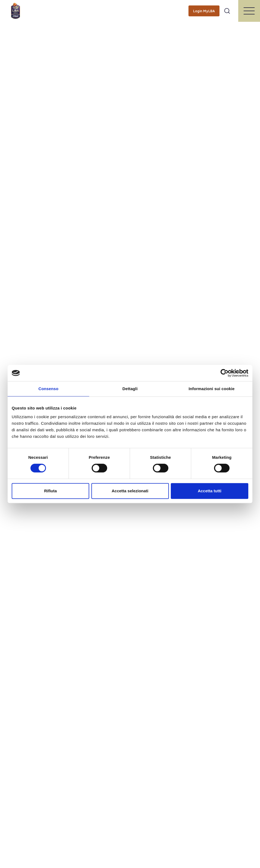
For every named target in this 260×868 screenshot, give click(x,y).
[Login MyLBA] (204, 11)
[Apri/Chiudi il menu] (249, 11)
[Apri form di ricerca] (227, 11)
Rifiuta (50, 491)
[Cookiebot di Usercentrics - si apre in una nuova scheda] (225, 373)
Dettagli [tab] (130, 389)
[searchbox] (130, 7)
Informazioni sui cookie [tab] (212, 389)
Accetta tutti (210, 491)
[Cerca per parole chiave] (130, 7)
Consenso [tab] (48, 389)
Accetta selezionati (130, 491)
